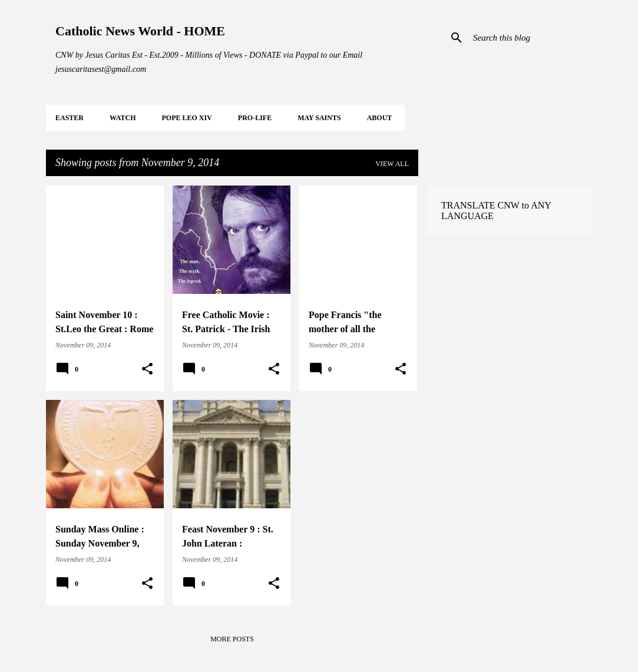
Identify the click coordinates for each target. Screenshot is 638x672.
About (380, 118)
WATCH (123, 118)
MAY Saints (319, 118)
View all (392, 164)
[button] (147, 369)
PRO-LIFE (255, 118)
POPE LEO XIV (186, 118)
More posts (232, 639)
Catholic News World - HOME (140, 31)
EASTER (70, 118)
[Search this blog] (530, 38)
